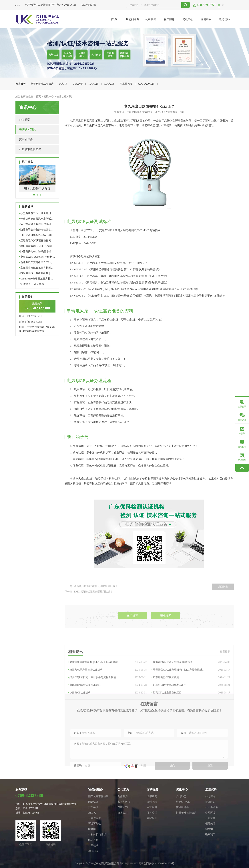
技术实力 (123, 813)
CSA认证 (78, 84)
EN (224, 5)
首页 (38, 97)
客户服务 (169, 19)
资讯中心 (188, 19)
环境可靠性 (95, 824)
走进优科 (224, 19)
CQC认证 (109, 84)
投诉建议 (210, 802)
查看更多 (225, 686)
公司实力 (151, 19)
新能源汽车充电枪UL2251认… (37, 262)
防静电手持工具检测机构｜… (36, 273)
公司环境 (210, 813)
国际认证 (93, 802)
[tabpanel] (37, 181)
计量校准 (93, 845)
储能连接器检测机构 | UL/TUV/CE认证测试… (107, 697)
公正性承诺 (212, 807)
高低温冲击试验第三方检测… (36, 268)
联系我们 (210, 834)
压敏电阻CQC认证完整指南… (36, 241)
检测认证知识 (64, 97)
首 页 (114, 19)
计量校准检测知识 (30, 149)
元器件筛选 (95, 818)
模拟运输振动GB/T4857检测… (37, 246)
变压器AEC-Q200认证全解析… (37, 257)
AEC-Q (92, 813)
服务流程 (152, 813)
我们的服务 (133, 19)
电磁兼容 (93, 840)
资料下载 (152, 802)
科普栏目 (206, 19)
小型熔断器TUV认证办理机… (36, 213)
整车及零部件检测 (98, 796)
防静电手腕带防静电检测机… (36, 230)
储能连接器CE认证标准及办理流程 (191, 697)
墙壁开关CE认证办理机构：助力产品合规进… (191, 704)
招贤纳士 (210, 829)
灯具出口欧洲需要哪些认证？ (191, 719)
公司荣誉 (210, 818)
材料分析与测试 (97, 834)
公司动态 (25, 119)
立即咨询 (132, 630)
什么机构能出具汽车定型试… (36, 219)
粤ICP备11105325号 (130, 864)
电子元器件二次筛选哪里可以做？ (45, 5)
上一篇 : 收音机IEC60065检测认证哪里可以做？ (91, 598)
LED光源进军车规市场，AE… (37, 235)
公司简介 (210, 796)
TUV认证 (93, 84)
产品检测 (93, 807)
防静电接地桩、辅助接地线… (36, 251)
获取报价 (166, 630)
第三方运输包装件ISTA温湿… (37, 224)
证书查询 (152, 796)
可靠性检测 (126, 84)
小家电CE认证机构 (107, 727)
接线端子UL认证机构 (32, 284)
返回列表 (223, 598)
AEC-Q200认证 (146, 84)
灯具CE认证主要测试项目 (191, 727)
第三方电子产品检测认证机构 (107, 704)
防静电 (92, 829)
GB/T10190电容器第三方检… (36, 279)
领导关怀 (210, 824)
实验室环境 (124, 802)
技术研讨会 (26, 139)
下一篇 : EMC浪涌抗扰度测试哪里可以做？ (89, 603)
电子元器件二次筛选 (42, 84)
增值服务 (93, 851)
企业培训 (152, 807)
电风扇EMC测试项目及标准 (107, 719)
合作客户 (123, 796)
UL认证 (63, 84)
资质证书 (123, 807)
